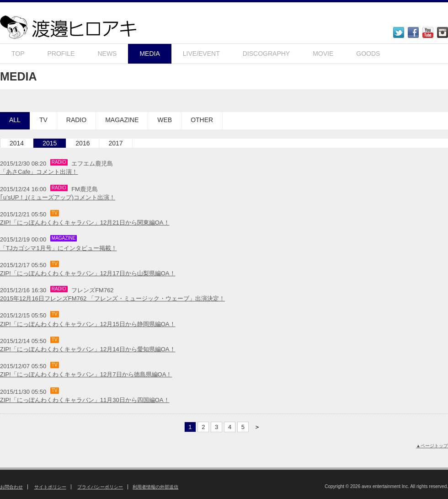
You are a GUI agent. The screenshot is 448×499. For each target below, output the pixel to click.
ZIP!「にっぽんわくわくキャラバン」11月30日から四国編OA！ (85, 400)
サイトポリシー (50, 487)
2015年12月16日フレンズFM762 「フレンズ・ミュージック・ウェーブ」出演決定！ (112, 298)
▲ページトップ (432, 446)
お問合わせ (11, 487)
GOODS (368, 54)
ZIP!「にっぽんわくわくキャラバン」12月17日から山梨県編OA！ (88, 273)
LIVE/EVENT (201, 54)
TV (43, 120)
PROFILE (61, 54)
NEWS (107, 54)
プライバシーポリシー (100, 487)
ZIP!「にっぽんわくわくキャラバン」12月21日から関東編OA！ (85, 223)
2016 (83, 143)
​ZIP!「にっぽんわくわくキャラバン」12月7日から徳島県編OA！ (86, 374)
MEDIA (149, 54)
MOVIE (323, 54)
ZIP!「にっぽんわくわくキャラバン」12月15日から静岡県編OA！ (88, 324)
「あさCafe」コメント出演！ (39, 172)
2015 (50, 143)
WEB (165, 120)
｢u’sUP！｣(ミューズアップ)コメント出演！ (58, 197)
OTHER (202, 120)
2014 (17, 143)
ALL (15, 120)
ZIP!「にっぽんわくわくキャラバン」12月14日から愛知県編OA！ (88, 349)
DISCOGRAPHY (266, 54)
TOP (18, 54)
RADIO (76, 120)
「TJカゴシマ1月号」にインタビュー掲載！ (59, 248)
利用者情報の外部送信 (155, 487)
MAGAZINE (122, 120)
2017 (115, 143)
